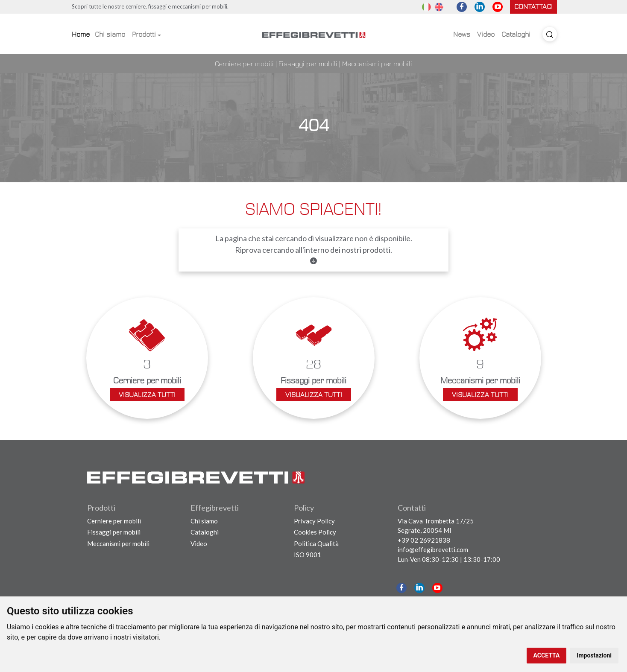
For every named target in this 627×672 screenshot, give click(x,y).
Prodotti (144, 34)
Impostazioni (594, 655)
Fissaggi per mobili (308, 64)
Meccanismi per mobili (377, 64)
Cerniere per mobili (244, 64)
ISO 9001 (308, 555)
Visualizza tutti (147, 394)
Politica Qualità (316, 543)
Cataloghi (516, 34)
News (462, 34)
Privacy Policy (314, 521)
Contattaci (533, 6)
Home (81, 34)
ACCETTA (547, 655)
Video (486, 34)
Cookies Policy (315, 532)
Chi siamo (110, 34)
